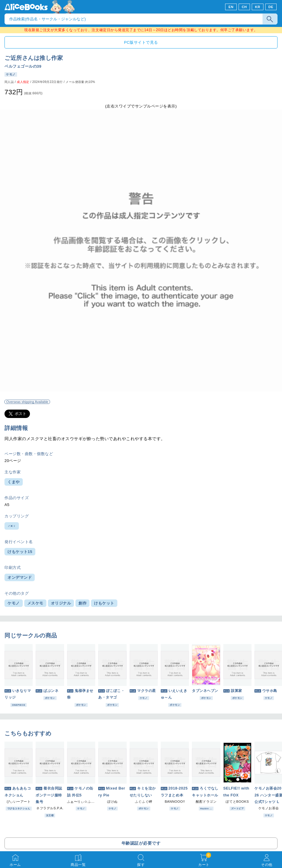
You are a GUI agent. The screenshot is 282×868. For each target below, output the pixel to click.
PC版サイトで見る (141, 42)
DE (271, 7)
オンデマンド (20, 577)
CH (244, 7)
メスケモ (35, 603)
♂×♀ (12, 526)
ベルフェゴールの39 (23, 66)
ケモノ (14, 603)
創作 (82, 603)
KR (258, 7)
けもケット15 (20, 552)
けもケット (104, 603)
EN (231, 7)
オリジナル (61, 603)
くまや (14, 482)
